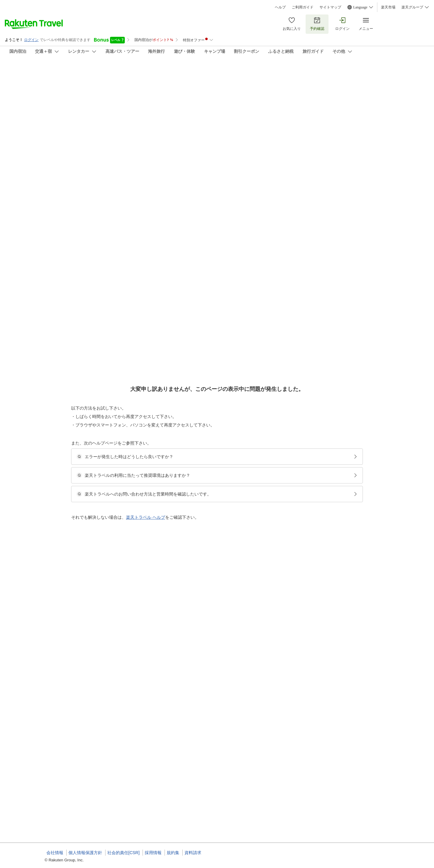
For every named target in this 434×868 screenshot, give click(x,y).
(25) (132, 108)
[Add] (398, 78)
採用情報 (153, 853)
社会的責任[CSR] (123, 853)
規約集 (173, 853)
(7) (211, 108)
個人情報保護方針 (85, 853)
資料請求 (193, 853)
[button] (90, 255)
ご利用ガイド (303, 7)
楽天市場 (388, 7)
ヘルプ (280, 7)
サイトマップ (330, 7)
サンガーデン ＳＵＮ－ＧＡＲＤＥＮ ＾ (110, 72)
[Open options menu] (74, 196)
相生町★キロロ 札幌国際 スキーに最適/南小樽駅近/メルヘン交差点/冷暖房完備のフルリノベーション (264, 414)
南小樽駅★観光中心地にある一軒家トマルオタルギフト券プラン (234, 664)
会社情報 (55, 853)
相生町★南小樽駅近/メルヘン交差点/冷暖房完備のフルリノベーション (239, 506)
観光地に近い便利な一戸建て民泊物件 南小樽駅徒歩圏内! (228, 296)
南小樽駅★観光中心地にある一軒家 (210, 787)
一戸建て (189, 303)
